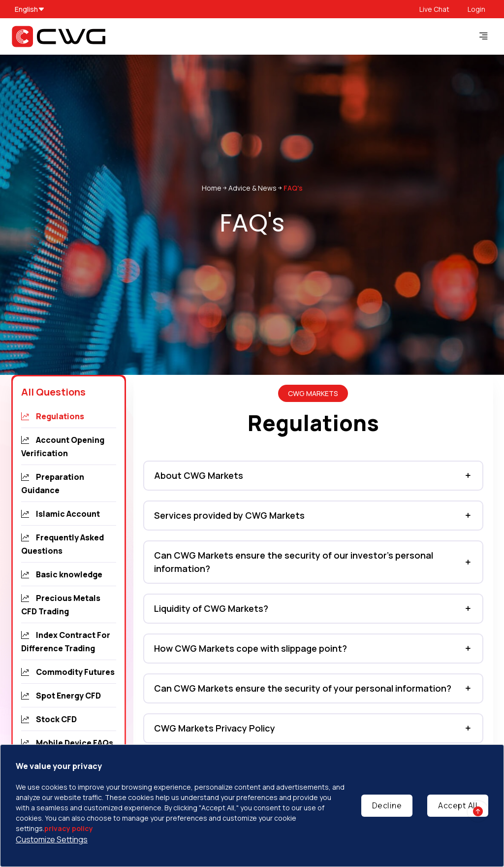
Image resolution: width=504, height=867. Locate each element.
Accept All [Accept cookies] (458, 805)
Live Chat (434, 9)
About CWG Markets (199, 475)
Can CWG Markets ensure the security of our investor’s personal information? (294, 562)
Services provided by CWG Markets (229, 515)
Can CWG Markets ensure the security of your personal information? (303, 688)
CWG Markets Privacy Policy (215, 728)
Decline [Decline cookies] (387, 805)
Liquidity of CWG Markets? (211, 608)
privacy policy (69, 828)
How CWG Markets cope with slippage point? (251, 648)
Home (212, 188)
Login (476, 9)
